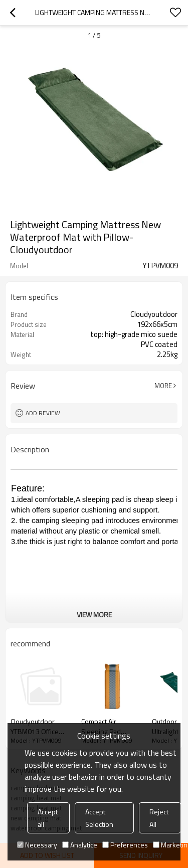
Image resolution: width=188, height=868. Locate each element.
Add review (43, 413)
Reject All (159, 818)
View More (94, 615)
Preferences (125, 845)
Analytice (80, 845)
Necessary (37, 845)
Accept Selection (99, 818)
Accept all (48, 818)
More (163, 386)
